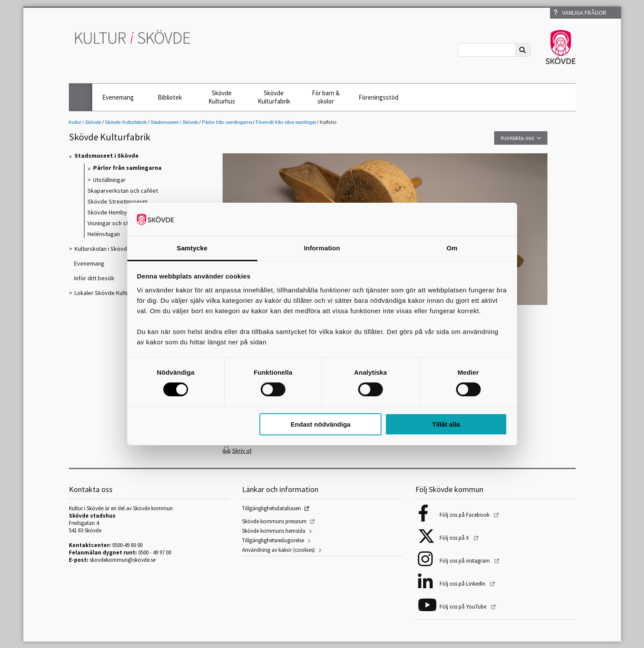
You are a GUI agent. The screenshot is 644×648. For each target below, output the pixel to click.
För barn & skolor (326, 97)
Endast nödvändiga (320, 424)
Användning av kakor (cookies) (278, 550)
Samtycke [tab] (192, 248)
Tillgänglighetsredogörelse (273, 540)
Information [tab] (322, 248)
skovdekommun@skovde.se (123, 560)
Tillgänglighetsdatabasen (272, 508)
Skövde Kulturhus (222, 97)
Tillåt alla (446, 424)
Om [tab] (452, 248)
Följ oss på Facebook (465, 515)
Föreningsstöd (379, 97)
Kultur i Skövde (85, 122)
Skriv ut (242, 450)
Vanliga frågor (580, 13)
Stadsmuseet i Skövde (174, 122)
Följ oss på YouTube (464, 607)
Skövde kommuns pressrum (274, 521)
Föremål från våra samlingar (286, 122)
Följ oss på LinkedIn (463, 584)
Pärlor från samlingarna (227, 122)
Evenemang (118, 97)
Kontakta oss (517, 138)
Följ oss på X (455, 538)
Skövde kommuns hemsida (274, 531)
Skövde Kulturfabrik (274, 97)
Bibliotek (170, 97)
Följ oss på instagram (465, 561)
